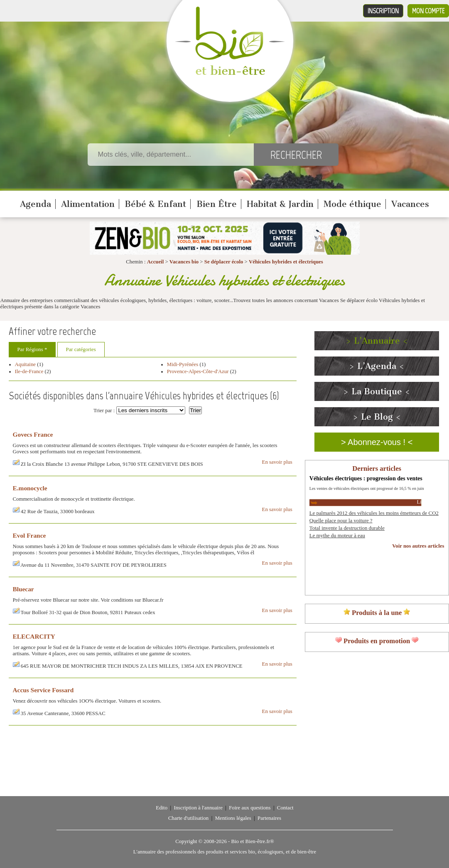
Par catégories (81, 349)
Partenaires (269, 818)
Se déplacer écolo (224, 262)
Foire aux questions (250, 808)
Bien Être (217, 204)
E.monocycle (30, 488)
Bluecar (23, 589)
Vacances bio (184, 262)
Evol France (29, 535)
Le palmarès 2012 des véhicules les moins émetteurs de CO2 (374, 513)
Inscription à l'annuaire (198, 808)
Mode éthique (352, 204)
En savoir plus (277, 462)
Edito (162, 808)
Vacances (410, 204)
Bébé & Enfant (155, 204)
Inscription (383, 11)
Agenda (36, 204)
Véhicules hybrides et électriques (286, 262)
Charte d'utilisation (188, 818)
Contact (285, 808)
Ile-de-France (29, 371)
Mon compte (428, 11)
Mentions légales (233, 818)
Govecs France (33, 434)
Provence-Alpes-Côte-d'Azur (198, 371)
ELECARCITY (34, 636)
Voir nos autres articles (418, 546)
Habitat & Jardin (280, 204)
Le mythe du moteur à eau (337, 536)
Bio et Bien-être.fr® (252, 841)
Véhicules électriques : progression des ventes (366, 478)
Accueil (156, 262)
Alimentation (88, 204)
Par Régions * (32, 349)
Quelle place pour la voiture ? (341, 521)
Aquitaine (25, 364)
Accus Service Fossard (43, 690)
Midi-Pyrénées (183, 364)
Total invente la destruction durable (347, 528)
